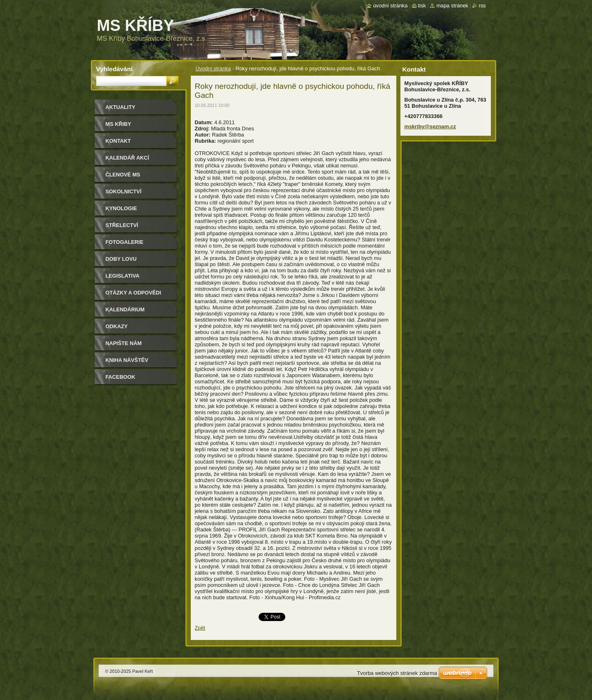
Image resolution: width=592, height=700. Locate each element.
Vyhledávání (114, 69)
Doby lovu (121, 259)
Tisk (422, 6)
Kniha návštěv (127, 360)
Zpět (200, 628)
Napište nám (124, 343)
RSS (482, 6)
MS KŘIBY (119, 124)
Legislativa (123, 276)
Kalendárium (125, 309)
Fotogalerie (125, 242)
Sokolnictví (124, 191)
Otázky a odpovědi (133, 293)
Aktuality (121, 107)
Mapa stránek (452, 6)
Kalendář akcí (127, 158)
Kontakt (118, 141)
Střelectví (122, 225)
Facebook (121, 377)
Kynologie (121, 208)
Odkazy (117, 326)
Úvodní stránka (213, 68)
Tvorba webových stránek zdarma (397, 673)
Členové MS (123, 175)
